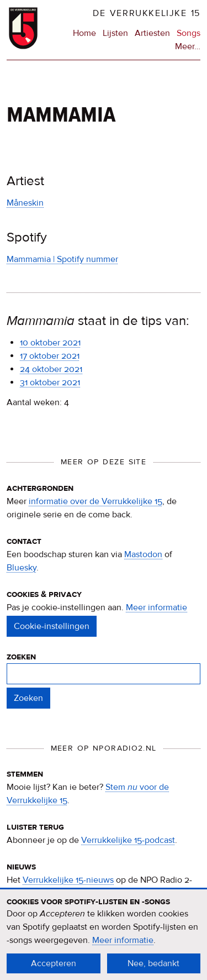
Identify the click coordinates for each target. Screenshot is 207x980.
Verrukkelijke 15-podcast (128, 840)
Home (84, 33)
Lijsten (115, 33)
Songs (189, 33)
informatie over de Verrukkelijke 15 (95, 501)
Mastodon (143, 554)
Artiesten (152, 33)
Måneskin (25, 203)
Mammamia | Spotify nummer (62, 259)
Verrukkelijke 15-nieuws (68, 880)
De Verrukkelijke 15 (147, 13)
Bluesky (22, 568)
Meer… (188, 46)
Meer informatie (156, 607)
